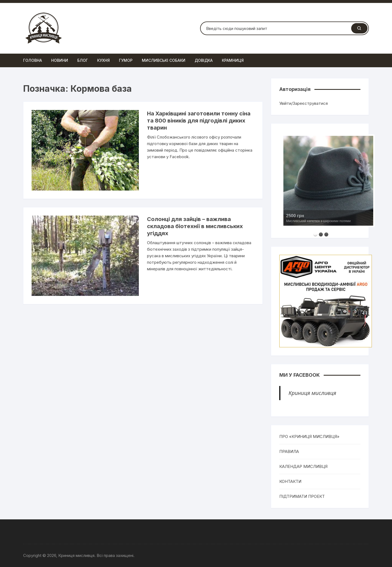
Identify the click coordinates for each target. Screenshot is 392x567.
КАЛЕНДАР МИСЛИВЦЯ (303, 466)
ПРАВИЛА (289, 451)
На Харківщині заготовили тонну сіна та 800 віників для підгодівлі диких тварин (199, 121)
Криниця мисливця (312, 393)
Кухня (103, 60)
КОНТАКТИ (290, 481)
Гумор (126, 60)
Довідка (204, 60)
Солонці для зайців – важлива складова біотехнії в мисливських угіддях (195, 226)
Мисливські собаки (164, 60)
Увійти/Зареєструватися (304, 103)
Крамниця (233, 60)
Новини (60, 60)
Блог (83, 60)
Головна (33, 60)
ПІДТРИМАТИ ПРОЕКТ (302, 496)
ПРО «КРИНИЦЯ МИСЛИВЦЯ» (309, 436)
